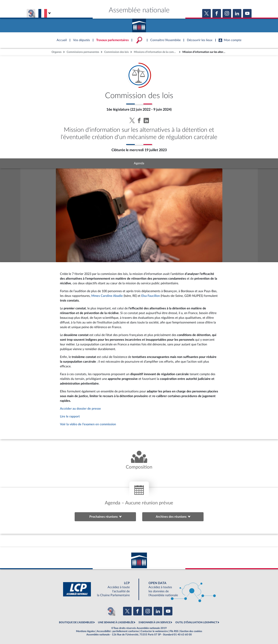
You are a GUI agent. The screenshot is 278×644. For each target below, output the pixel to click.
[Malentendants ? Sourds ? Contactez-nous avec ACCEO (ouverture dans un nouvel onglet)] (110, 611)
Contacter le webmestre (154, 631)
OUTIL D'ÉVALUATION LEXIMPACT (196, 622)
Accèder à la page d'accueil (139, 24)
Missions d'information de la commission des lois (156, 52)
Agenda (139, 163)
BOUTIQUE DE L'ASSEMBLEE (76, 622)
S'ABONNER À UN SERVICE (154, 622)
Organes (57, 52)
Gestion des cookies (191, 631)
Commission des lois (116, 52)
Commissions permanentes (83, 52)
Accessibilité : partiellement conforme (118, 631)
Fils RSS (174, 631)
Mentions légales (86, 631)
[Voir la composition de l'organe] (139, 460)
